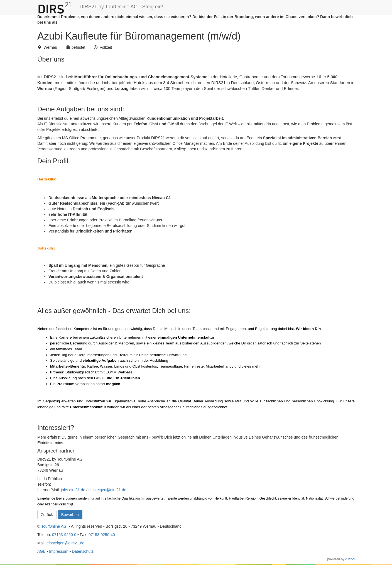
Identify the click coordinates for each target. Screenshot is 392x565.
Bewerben (70, 515)
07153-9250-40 (102, 535)
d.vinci (350, 559)
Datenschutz (83, 551)
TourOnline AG (54, 526)
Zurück (47, 515)
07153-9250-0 (64, 535)
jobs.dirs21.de (73, 490)
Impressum (59, 551)
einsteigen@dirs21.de (107, 490)
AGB (41, 551)
